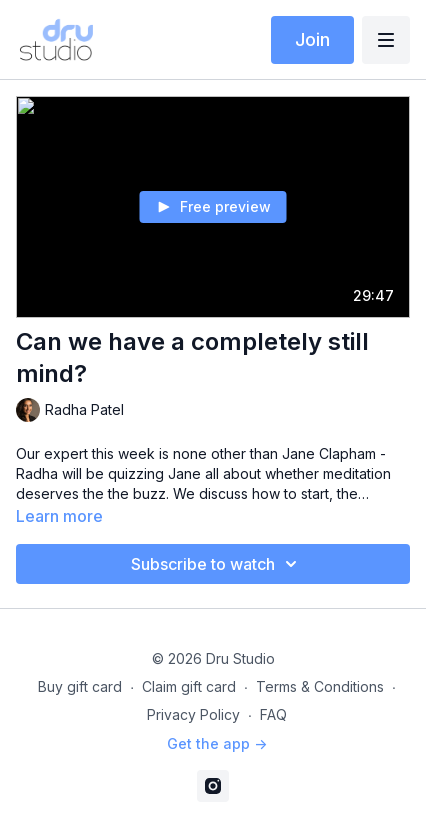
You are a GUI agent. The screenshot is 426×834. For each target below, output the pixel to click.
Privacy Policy (193, 714)
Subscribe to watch (217, 564)
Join (312, 39)
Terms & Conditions (320, 686)
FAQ (273, 714)
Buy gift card (80, 686)
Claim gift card (189, 686)
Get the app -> (217, 743)
